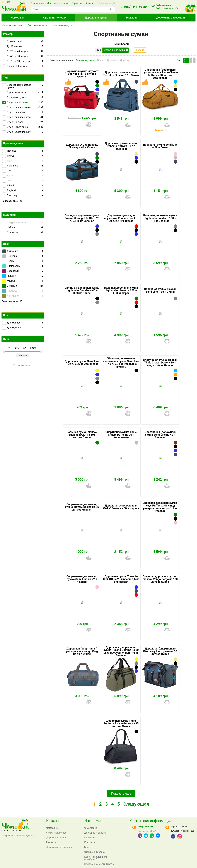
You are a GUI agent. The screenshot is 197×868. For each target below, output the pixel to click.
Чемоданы (18, 18)
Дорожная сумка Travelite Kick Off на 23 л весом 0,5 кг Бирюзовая (121, 579)
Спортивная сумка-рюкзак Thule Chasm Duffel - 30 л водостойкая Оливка (160, 363)
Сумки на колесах (55, 18)
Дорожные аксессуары (171, 18)
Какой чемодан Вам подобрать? (96, 858)
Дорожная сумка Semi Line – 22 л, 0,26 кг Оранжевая (82, 363)
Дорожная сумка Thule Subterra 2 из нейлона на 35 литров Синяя (121, 723)
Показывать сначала (62, 60)
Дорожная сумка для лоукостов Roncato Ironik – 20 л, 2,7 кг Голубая (121, 218)
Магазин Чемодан (12, 25)
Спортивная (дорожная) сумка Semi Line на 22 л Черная (82, 579)
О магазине (37, 3)
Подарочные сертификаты (99, 864)
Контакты (91, 3)
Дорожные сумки (96, 18)
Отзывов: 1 (160, 130)
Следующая (136, 810)
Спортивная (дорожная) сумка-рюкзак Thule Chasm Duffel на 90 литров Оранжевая (160, 74)
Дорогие (125, 60)
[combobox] (73, 9)
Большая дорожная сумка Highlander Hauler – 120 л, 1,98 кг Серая (121, 290)
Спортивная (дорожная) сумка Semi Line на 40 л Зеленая (160, 435)
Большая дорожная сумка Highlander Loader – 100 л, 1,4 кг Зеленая (160, 218)
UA (9, 2)
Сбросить (140, 50)
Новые (101, 60)
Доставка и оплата (58, 3)
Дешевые (112, 60)
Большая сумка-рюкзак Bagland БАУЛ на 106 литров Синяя (82, 435)
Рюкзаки (132, 18)
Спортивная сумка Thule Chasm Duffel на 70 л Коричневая (121, 435)
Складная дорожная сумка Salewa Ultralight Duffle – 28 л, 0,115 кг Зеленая (82, 218)
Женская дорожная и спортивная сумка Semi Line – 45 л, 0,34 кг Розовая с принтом (121, 363)
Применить (23, 356)
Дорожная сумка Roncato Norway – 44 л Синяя (82, 146)
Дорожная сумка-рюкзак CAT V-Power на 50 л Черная (121, 507)
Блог (87, 847)
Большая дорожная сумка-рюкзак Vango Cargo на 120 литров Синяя (160, 579)
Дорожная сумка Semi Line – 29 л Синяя (160, 146)
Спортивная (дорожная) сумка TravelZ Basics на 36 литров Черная (82, 507)
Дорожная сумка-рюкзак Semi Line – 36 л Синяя (160, 290)
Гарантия (77, 3)
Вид (179, 60)
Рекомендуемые (85, 60)
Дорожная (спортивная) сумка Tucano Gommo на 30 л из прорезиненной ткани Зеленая (121, 651)
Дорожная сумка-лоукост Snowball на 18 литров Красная (82, 74)
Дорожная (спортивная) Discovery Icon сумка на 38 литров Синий (160, 651)
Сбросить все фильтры (22, 365)
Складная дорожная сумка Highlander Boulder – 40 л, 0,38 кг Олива (82, 290)
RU (3, 2)
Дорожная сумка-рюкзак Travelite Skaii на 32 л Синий (121, 74)
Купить (78, 124)
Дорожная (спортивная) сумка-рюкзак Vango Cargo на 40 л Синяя (82, 651)
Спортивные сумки (116, 50)
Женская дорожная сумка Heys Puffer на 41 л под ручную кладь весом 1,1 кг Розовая (160, 507)
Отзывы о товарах (95, 852)
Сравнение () (107, 3)
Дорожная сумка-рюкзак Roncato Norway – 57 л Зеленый (121, 146)
